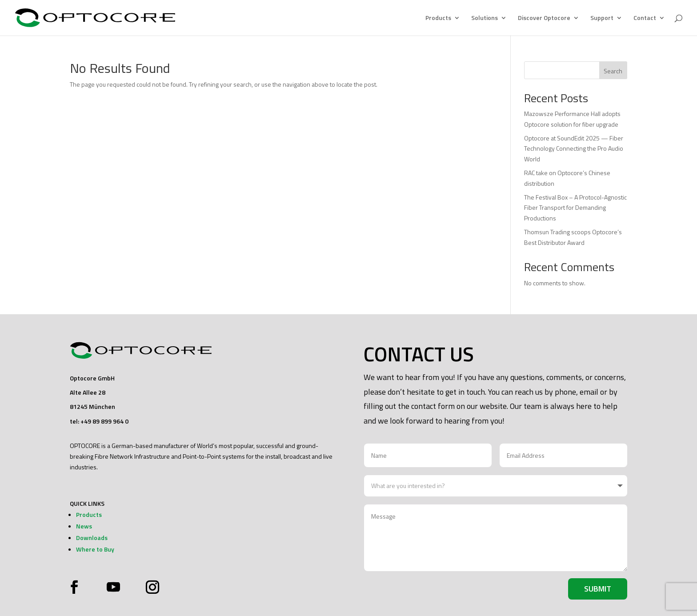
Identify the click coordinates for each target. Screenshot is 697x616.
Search (613, 71)
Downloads (92, 538)
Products (438, 18)
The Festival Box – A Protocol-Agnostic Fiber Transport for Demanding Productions (575, 208)
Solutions (485, 18)
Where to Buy (95, 549)
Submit (598, 589)
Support (602, 18)
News (84, 526)
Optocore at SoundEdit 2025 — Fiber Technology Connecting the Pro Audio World (574, 149)
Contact (645, 18)
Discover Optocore (544, 18)
